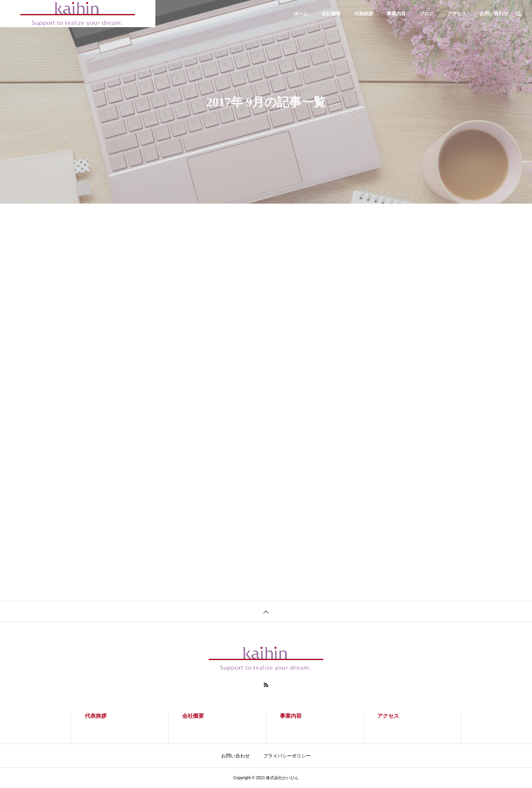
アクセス (457, 14)
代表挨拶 (364, 14)
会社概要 (331, 14)
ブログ (426, 14)
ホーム (301, 14)
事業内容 (396, 14)
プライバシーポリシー (287, 756)
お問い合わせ (494, 14)
